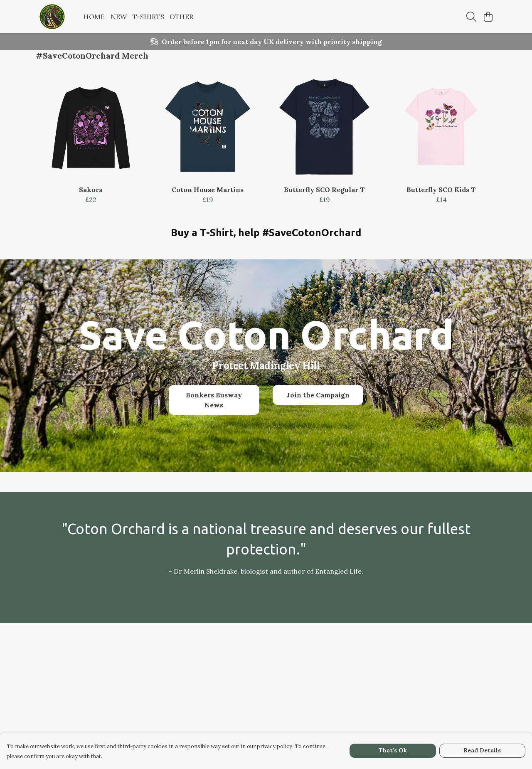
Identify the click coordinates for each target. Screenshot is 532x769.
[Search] (471, 17)
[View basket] (488, 17)
